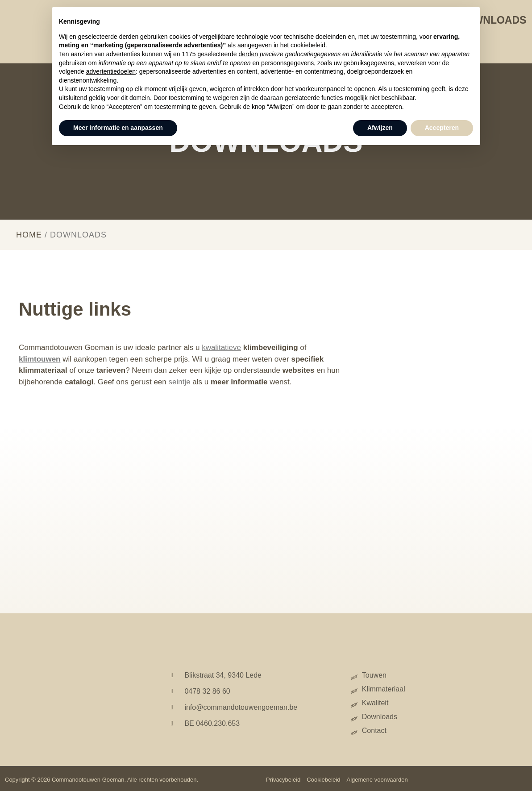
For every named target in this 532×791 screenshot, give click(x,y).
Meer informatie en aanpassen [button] (118, 128)
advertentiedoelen (111, 71)
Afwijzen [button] (380, 128)
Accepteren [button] (442, 128)
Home (29, 235)
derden (248, 54)
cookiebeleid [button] (308, 45)
